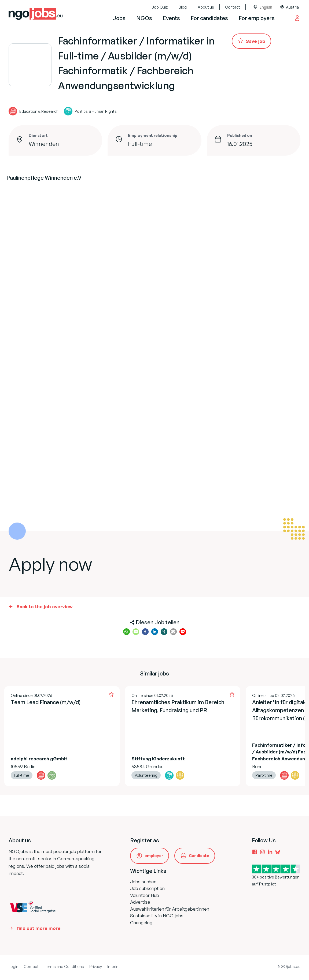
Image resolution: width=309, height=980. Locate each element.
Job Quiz (160, 7)
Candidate (199, 856)
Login (13, 966)
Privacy (96, 966)
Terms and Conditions (64, 966)
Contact (233, 7)
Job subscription (147, 888)
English (266, 7)
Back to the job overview (45, 607)
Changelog (141, 923)
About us (206, 7)
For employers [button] (257, 18)
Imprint (114, 966)
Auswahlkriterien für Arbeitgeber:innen (170, 909)
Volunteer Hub (145, 895)
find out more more (39, 928)
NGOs (144, 18)
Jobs (119, 18)
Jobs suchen (143, 882)
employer (154, 856)
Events (171, 18)
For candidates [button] (209, 18)
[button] (126, 632)
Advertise (140, 902)
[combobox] (263, 7)
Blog (183, 7)
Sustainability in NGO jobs (157, 916)
